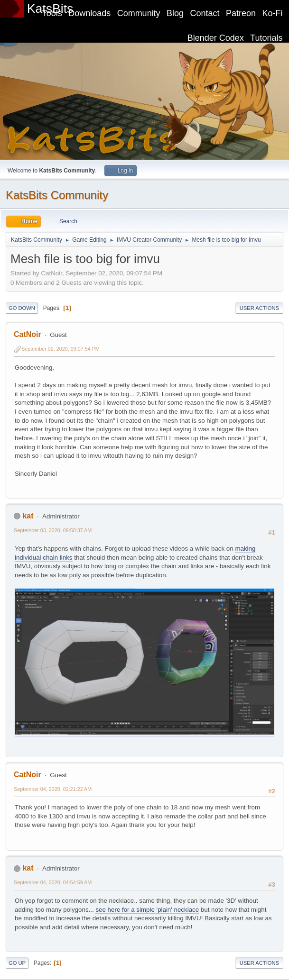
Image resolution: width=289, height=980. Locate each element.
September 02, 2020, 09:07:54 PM (61, 349)
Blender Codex (216, 38)
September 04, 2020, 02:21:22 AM (53, 789)
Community (139, 13)
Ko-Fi (273, 13)
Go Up (17, 963)
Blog (175, 13)
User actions (259, 308)
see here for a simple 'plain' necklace (147, 910)
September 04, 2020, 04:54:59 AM (53, 882)
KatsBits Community (57, 195)
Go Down (22, 308)
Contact (205, 13)
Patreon (241, 13)
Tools (52, 13)
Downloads (89, 13)
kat (28, 516)
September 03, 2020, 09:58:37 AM (53, 530)
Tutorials (266, 38)
